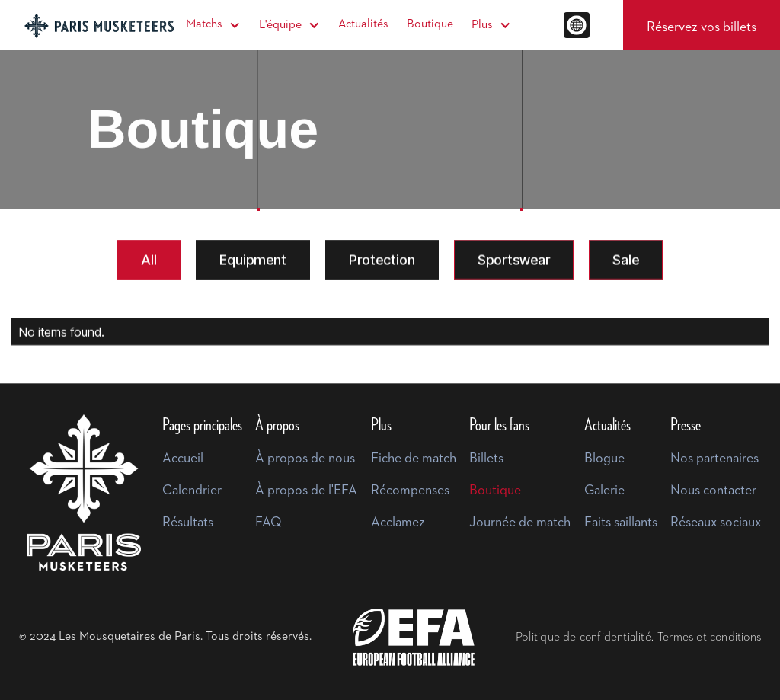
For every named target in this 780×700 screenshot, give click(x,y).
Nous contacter (713, 491)
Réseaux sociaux (716, 523)
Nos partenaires (714, 459)
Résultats (188, 523)
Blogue (604, 459)
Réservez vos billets (702, 27)
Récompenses (410, 491)
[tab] (149, 261)
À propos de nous (305, 459)
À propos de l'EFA (306, 491)
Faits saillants (621, 523)
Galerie (604, 491)
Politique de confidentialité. (585, 638)
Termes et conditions (709, 638)
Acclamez (398, 523)
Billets (486, 459)
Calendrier (192, 491)
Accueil (183, 459)
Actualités (363, 24)
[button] (213, 25)
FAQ (269, 523)
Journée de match (520, 523)
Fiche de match (414, 459)
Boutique (430, 24)
